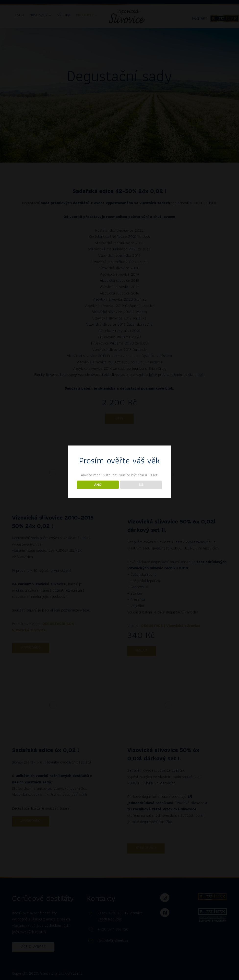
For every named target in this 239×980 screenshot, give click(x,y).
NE (141, 485)
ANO (98, 485)
